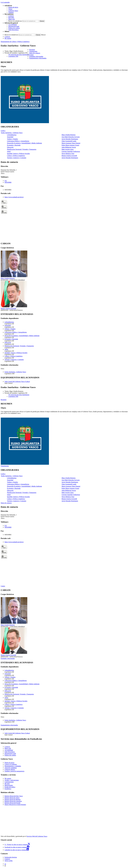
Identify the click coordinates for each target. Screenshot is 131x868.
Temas (10, 9)
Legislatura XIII (13, 56)
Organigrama (5, 466)
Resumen (4, 400)
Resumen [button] (32, 50)
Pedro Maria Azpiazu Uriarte (70, 145)
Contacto (11, 16)
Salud (9, 151)
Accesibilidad (13, 25)
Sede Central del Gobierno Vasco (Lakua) (17, 382)
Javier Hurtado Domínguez (70, 139)
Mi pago (7, 784)
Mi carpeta (8, 38)
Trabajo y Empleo (12, 139)
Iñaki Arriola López (68, 149)
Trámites (11, 12)
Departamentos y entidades (13, 766)
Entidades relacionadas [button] (36, 56)
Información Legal (10, 754)
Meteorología (9, 785)
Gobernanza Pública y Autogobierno (18, 141)
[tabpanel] (65, 92)
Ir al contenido (5, 2)
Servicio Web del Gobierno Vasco (37, 836)
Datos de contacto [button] (35, 53)
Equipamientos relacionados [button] (38, 58)
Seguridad (10, 137)
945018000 (8, 182)
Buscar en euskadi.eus (15, 21)
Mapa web (12, 19)
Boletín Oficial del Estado (12, 803)
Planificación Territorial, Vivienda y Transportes (22, 149)
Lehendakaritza (12, 135)
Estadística (8, 789)
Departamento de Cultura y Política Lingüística (15, 42)
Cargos (3, 586)
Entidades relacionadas (8, 658)
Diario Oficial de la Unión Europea (15, 805)
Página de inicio (13, 7)
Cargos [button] (31, 55)
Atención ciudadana (11, 768)
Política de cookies (14, 28)
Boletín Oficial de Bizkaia (13, 799)
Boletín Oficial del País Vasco (14, 796)
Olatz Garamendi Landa (69, 141)
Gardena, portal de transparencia (14, 771)
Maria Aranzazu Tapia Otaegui (71, 143)
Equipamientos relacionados (9, 725)
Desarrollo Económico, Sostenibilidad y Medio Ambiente (24, 143)
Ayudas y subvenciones (12, 780)
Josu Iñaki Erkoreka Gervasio (71, 137)
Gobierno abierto (10, 769)
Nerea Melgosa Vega (68, 154)
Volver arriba (9, 861)
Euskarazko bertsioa (11, 857)
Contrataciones (9, 782)
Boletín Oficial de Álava (12, 798)
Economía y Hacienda (14, 145)
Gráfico (3, 131)
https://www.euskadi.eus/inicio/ (14, 197)
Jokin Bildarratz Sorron (69, 147)
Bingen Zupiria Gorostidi (69, 156)
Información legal (14, 26)
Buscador (11, 17)
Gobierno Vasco (13, 11)
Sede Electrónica (13, 30)
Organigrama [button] (33, 51)
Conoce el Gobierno (11, 764)
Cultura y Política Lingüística (16, 156)
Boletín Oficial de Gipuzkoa (13, 801)
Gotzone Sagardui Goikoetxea (71, 151)
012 (6, 181)
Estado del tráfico (10, 787)
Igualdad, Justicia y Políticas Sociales (18, 154)
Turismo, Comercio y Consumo (17, 158)
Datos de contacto (6, 503)
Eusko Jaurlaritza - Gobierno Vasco (12, 133)
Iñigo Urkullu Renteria (69, 135)
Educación (10, 147)
